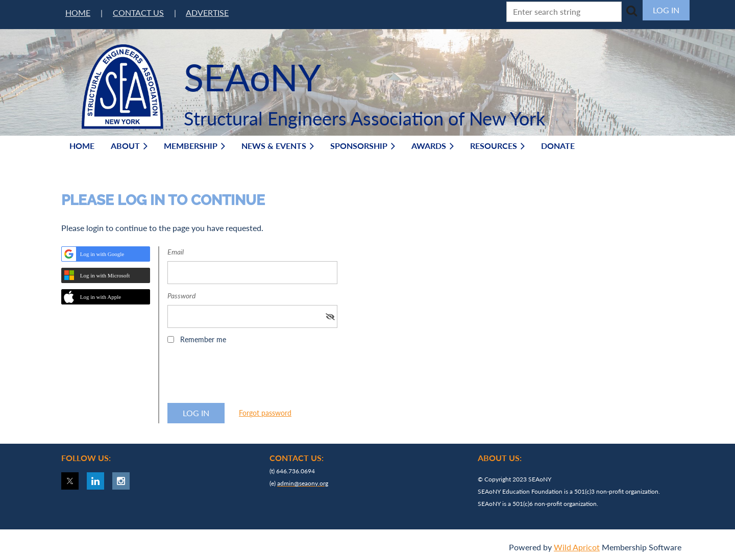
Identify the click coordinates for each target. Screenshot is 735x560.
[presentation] (245, 377)
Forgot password (265, 413)
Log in (666, 10)
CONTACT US (138, 12)
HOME (78, 12)
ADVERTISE (207, 12)
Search (631, 11)
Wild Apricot (577, 547)
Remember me (203, 339)
